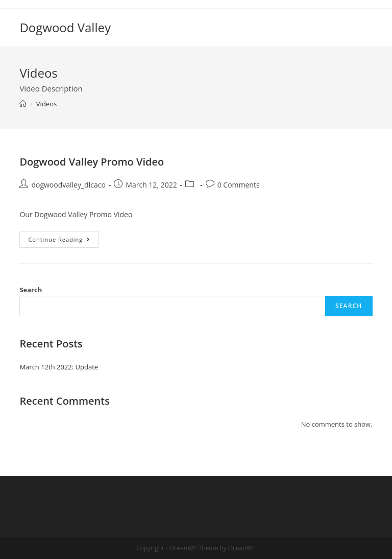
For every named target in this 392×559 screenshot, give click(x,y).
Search (31, 290)
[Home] (23, 104)
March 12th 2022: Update (59, 367)
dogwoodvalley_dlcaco (68, 185)
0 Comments (239, 185)
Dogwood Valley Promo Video (92, 162)
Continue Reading (64, 241)
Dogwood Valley (65, 27)
